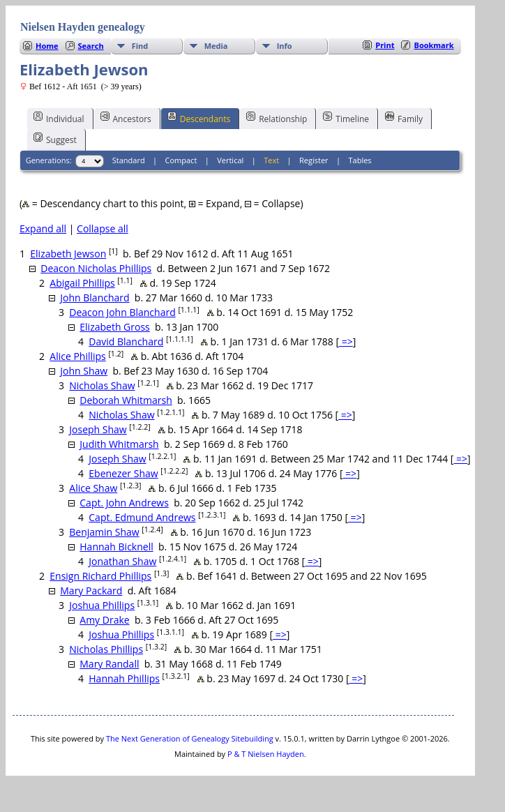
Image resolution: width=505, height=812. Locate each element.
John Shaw (84, 371)
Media (216, 46)
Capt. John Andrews (124, 503)
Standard (129, 160)
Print (385, 45)
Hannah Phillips (124, 678)
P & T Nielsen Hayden (266, 754)
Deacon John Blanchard (122, 312)
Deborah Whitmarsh (126, 400)
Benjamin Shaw (104, 532)
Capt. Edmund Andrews (142, 517)
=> (346, 341)
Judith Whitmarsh (119, 444)
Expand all (43, 228)
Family (404, 118)
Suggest (55, 139)
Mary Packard (91, 591)
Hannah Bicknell (116, 547)
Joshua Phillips (102, 605)
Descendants (199, 118)
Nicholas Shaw (102, 385)
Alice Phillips (78, 356)
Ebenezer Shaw (123, 473)
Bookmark (434, 45)
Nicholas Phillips (106, 649)
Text (271, 160)
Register (314, 160)
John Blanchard (95, 298)
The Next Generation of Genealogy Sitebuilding (190, 738)
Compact (181, 160)
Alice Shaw (93, 488)
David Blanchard (126, 341)
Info (285, 46)
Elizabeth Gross (115, 327)
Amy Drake (104, 620)
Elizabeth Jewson (68, 254)
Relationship (277, 118)
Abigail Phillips (82, 283)
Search (91, 46)
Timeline (346, 118)
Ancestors (126, 118)
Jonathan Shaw (122, 561)
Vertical (230, 160)
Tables (360, 160)
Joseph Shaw (98, 429)
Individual (59, 118)
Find (140, 46)
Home (47, 46)
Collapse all (103, 228)
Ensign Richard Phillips (100, 576)
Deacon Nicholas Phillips (96, 268)
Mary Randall (109, 664)
